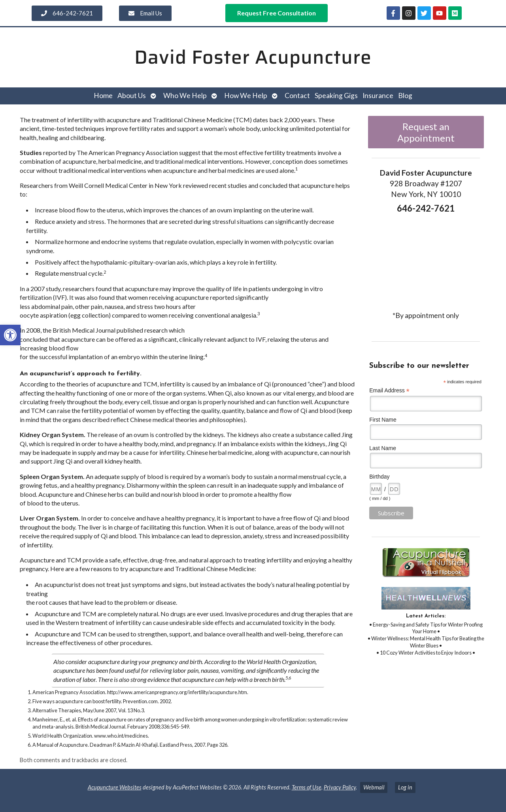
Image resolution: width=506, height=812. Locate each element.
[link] (10, 335)
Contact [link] (297, 96)
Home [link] (103, 96)
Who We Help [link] (185, 96)
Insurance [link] (378, 96)
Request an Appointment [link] (426, 132)
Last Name (383, 448)
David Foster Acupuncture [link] (253, 57)
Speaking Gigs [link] (336, 96)
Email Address (389, 391)
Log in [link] (405, 787)
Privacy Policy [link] (340, 787)
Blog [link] (405, 96)
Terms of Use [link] (307, 787)
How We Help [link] (246, 96)
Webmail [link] (374, 787)
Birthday (379, 477)
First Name (383, 420)
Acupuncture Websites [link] (115, 787)
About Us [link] (132, 96)
